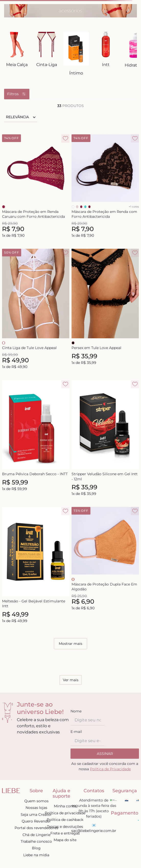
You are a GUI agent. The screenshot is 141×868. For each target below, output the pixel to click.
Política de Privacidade (110, 769)
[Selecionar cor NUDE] (77, 207)
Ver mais (71, 680)
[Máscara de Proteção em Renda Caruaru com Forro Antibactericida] (36, 186)
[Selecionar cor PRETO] (73, 343)
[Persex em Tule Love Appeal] (105, 309)
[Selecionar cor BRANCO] (73, 207)
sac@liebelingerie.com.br (94, 831)
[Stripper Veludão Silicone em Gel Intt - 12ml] (105, 438)
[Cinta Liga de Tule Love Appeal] (36, 309)
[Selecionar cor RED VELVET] (89, 207)
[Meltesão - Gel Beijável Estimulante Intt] (36, 565)
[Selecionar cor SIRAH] (4, 207)
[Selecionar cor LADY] (73, 579)
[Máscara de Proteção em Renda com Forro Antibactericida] (105, 186)
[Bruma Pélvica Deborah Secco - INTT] (36, 438)
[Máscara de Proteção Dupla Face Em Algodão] (105, 565)
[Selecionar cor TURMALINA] (85, 207)
